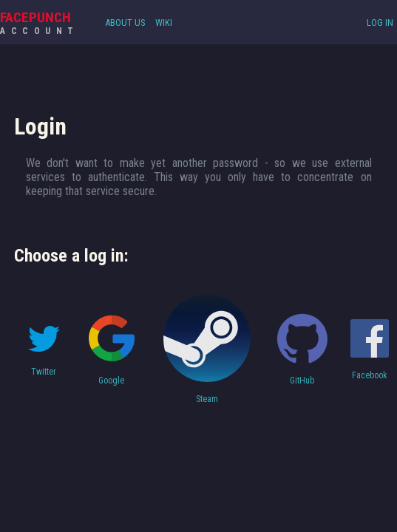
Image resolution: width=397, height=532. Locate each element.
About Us (125, 23)
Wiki (164, 23)
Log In (380, 23)
